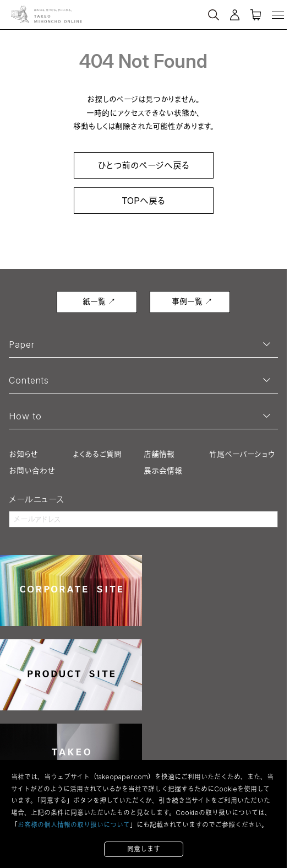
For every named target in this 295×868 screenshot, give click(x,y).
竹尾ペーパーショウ (242, 454)
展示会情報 (163, 470)
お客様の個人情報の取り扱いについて (74, 825)
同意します (144, 849)
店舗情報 (159, 454)
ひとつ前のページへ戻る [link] (143, 165)
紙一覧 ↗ (99, 301)
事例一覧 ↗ (192, 301)
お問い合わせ (32, 470)
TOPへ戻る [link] (143, 201)
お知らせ (23, 454)
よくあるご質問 (97, 454)
